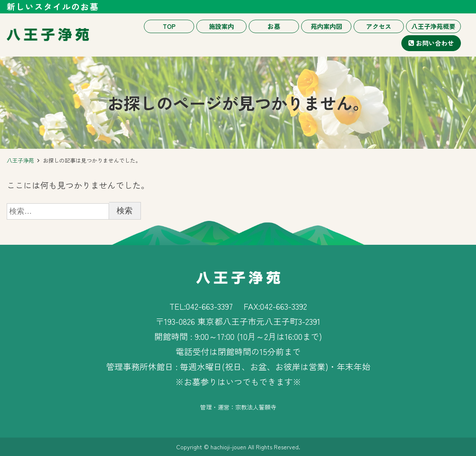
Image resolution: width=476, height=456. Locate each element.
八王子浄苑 (20, 160)
